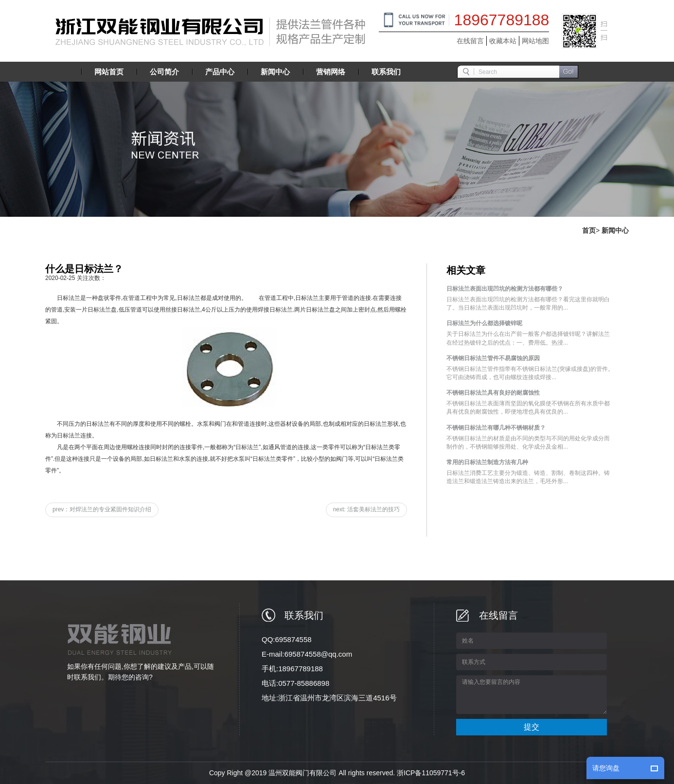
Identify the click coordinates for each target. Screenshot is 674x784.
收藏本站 (503, 41)
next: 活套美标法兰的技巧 (366, 509)
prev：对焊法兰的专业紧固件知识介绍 (102, 509)
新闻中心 (615, 230)
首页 (589, 230)
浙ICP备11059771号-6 (431, 773)
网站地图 (535, 41)
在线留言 (470, 41)
